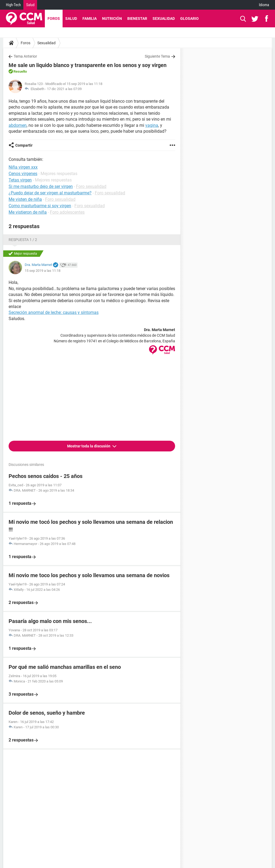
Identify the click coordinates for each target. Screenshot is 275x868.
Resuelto (20, 71)
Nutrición (112, 18)
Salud (30, 5)
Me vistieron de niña (28, 212)
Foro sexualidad (91, 186)
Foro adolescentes (67, 212)
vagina (152, 125)
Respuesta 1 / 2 (23, 240)
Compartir (24, 145)
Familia (90, 18)
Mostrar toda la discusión (89, 446)
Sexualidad (164, 18)
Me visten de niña (25, 199)
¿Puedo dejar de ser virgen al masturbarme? (50, 193)
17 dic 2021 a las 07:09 (64, 89)
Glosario (189, 18)
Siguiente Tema (157, 56)
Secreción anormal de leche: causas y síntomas (54, 312)
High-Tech (13, 5)
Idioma (264, 5)
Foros (54, 18)
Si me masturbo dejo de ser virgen (41, 186)
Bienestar (137, 18)
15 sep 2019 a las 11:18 (43, 271)
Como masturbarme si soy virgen (40, 206)
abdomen (18, 125)
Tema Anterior (25, 56)
